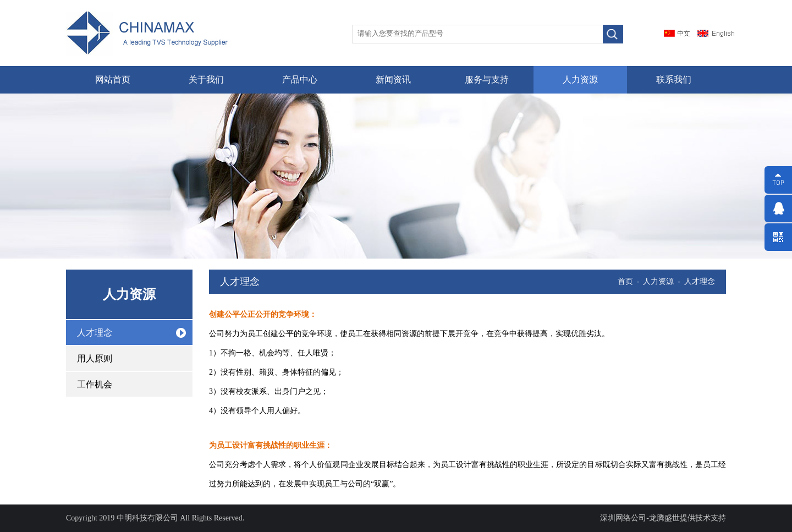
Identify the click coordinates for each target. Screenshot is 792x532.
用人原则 (95, 358)
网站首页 (113, 79)
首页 (625, 281)
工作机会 (95, 384)
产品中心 (300, 79)
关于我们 (206, 79)
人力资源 (580, 79)
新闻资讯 (393, 79)
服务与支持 (487, 79)
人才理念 (95, 333)
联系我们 (674, 79)
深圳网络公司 (623, 518)
